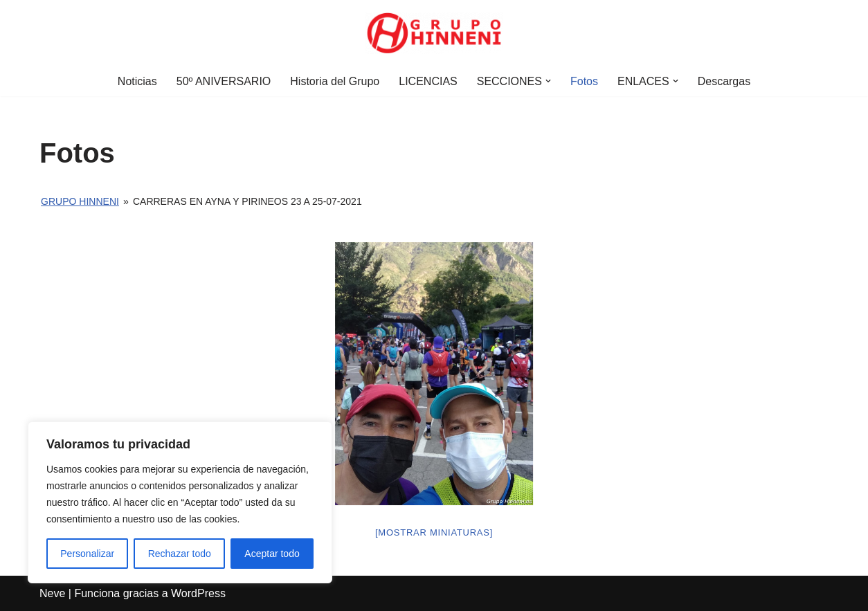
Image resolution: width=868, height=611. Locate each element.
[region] (180, 502)
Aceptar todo (272, 554)
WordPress (198, 593)
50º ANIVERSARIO (224, 81)
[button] (548, 81)
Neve (52, 593)
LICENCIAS (428, 81)
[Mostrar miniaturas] (434, 532)
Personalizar (87, 554)
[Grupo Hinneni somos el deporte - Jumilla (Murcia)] (434, 33)
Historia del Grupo (335, 81)
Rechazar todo (180, 554)
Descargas (724, 81)
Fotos (584, 81)
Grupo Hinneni (80, 201)
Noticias (137, 81)
